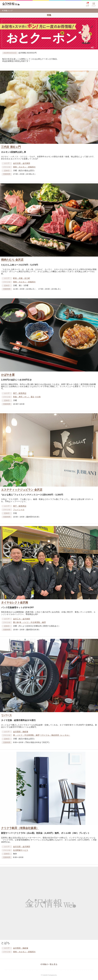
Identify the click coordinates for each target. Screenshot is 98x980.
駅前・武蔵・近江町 (22, 278)
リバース (6, 715)
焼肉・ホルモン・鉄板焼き (24, 167)
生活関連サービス (21, 850)
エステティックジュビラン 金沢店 (22, 490)
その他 (38, 397)
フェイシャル (19, 510)
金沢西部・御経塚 (21, 732)
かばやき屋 (8, 375)
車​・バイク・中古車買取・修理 (32, 622)
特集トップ (8, 11)
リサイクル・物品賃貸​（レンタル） (55, 735)
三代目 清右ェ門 (11, 147)
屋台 (32, 397)
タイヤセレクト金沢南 (15, 602)
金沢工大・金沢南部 (22, 619)
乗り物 (16, 622)
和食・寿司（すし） (22, 397)
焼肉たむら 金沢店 (12, 260)
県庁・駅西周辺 (20, 393)
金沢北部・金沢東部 (22, 163)
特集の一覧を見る (50, 964)
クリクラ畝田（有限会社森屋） (20, 828)
